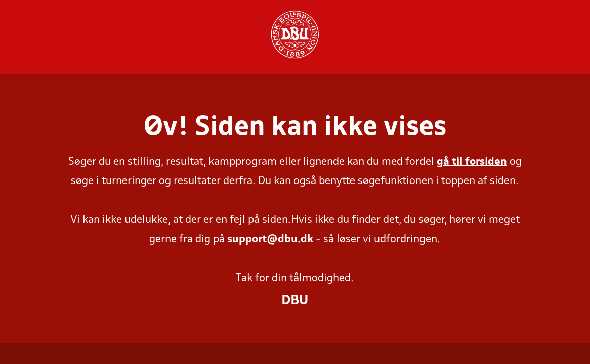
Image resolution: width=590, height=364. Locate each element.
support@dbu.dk (270, 239)
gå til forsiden (472, 162)
